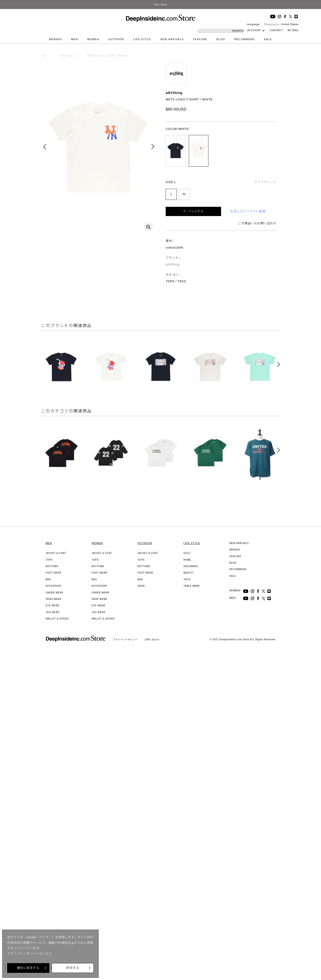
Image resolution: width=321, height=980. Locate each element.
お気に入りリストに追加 (248, 211)
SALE (268, 39)
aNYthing (174, 93)
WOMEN (93, 39)
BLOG (221, 39)
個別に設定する (28, 968)
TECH (187, 579)
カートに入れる (193, 211)
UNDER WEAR (54, 593)
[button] (279, 365)
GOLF (187, 553)
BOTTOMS (52, 566)
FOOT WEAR (54, 573)
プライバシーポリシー (125, 639)
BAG (48, 579)
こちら (47, 954)
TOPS (49, 560)
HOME (187, 560)
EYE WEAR (52, 606)
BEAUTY (189, 573)
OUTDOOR (116, 39)
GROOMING (191, 566)
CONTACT (276, 30)
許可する (73, 968)
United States (290, 24)
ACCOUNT (254, 30)
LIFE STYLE (142, 39)
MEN (74, 39)
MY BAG (293, 30)
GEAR (141, 586)
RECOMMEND (245, 39)
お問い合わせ (152, 639)
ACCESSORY (54, 586)
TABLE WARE (192, 586)
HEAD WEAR (54, 599)
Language (253, 24)
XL (184, 194)
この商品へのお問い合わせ (257, 223)
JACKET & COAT (56, 553)
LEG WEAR (52, 612)
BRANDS (56, 39)
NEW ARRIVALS (172, 39)
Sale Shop (161, 4)
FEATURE (200, 39)
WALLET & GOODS (57, 619)
